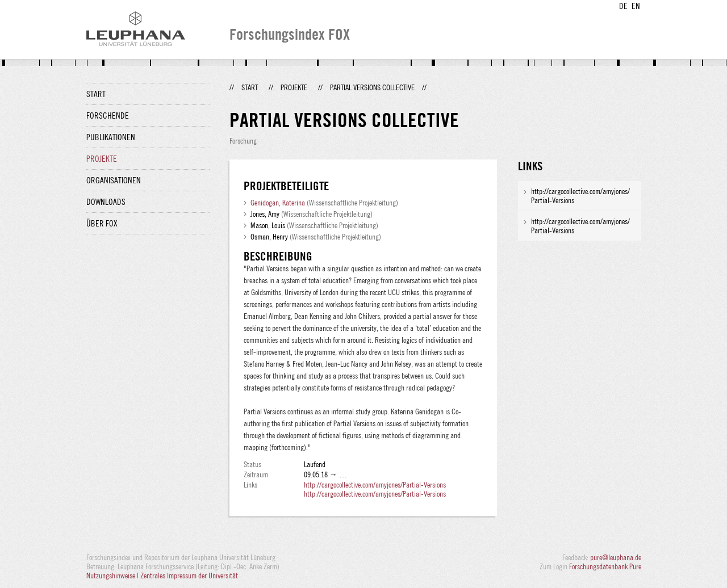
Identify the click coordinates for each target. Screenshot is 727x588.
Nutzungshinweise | (113, 576)
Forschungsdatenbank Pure (605, 566)
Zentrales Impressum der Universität (189, 576)
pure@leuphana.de (616, 557)
